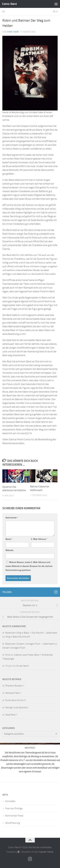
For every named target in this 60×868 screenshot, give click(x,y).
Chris (8, 655)
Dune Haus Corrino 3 (15, 700)
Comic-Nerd (9, 4)
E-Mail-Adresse (39, 539)
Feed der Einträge (14, 808)
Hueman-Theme (46, 852)
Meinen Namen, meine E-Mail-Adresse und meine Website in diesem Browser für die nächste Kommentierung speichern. (29, 566)
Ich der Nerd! (23, 666)
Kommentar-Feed (14, 816)
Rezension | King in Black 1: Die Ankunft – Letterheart (31, 633)
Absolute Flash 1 (13, 693)
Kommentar (12, 518)
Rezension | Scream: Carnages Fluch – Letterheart (30, 644)
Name (9, 539)
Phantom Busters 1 (15, 686)
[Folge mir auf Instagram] (56, 592)
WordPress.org (13, 823)
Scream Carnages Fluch (14, 648)
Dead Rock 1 (11, 715)
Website (9, 550)
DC (4, 12)
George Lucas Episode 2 (17, 707)
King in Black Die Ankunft (18, 637)
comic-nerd (13, 32)
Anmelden (10, 801)
